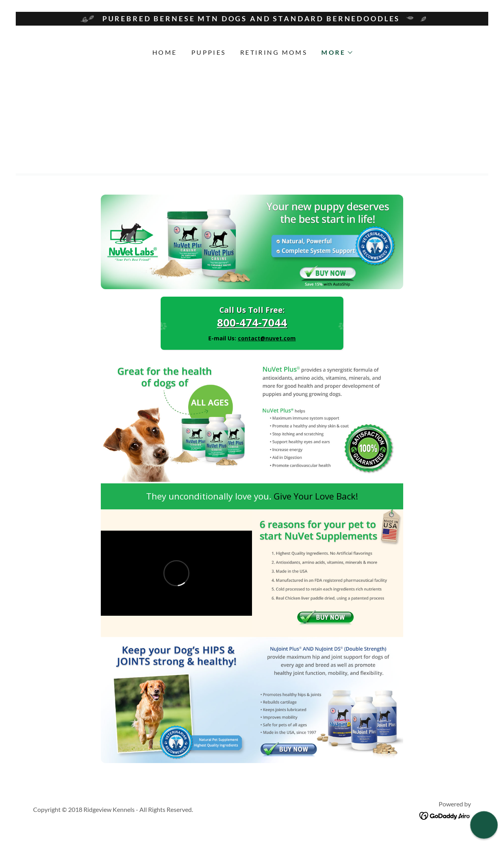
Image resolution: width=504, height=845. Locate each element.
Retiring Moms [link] (274, 52)
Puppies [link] (209, 52)
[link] (445, 815)
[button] (336, 52)
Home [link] (165, 52)
